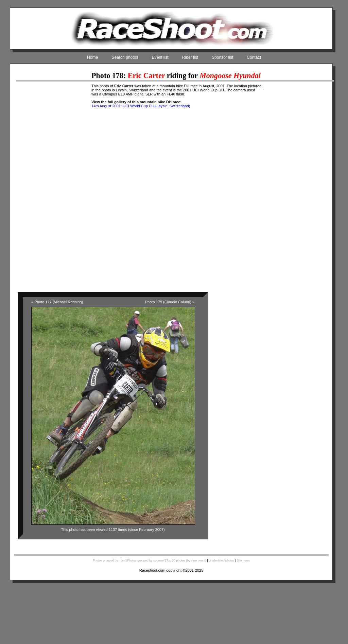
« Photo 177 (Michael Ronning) (57, 302)
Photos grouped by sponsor (145, 560)
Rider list (190, 57)
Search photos (125, 57)
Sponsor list (222, 57)
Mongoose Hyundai (230, 76)
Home (92, 57)
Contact (254, 57)
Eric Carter (146, 76)
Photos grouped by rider (109, 560)
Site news (243, 560)
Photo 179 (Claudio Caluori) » (170, 302)
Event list (160, 57)
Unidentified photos (222, 560)
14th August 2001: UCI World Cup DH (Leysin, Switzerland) (141, 106)
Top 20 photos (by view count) (186, 560)
